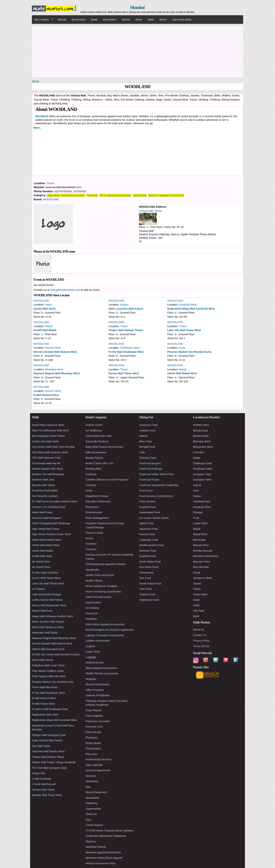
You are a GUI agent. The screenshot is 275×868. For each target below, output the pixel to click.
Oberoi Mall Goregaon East (48, 649)
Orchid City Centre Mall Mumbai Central (56, 654)
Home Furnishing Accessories (103, 591)
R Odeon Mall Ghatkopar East (50, 709)
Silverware (92, 781)
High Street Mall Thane (46, 529)
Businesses (79, 19)
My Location (42, 20)
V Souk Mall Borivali (44, 784)
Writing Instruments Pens (101, 863)
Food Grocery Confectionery (156, 496)
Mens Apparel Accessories (115, 195)
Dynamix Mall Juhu (43, 480)
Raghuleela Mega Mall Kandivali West (191, 309)
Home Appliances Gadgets (102, 586)
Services (91, 776)
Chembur (199, 452)
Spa (88, 787)
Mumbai (137, 7)
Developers (110, 19)
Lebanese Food (149, 540)
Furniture (91, 549)
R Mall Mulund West (46, 395)
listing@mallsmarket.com (65, 290)
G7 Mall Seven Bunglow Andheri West (55, 501)
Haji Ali (197, 485)
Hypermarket (93, 602)
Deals (94, 19)
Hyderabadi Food (150, 512)
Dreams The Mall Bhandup (48, 474)
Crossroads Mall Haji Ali (46, 463)
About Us (199, 629)
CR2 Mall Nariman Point (46, 458)
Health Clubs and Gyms (100, 575)
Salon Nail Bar (94, 765)
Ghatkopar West (130, 348)
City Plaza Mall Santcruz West (50, 452)
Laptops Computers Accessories (105, 635)
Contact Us (200, 635)
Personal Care (94, 727)
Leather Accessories (98, 641)
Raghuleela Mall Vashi (45, 715)
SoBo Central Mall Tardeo (47, 740)
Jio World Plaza (41, 567)
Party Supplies (94, 716)
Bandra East (200, 430)
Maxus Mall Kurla (42, 611)
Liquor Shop (93, 651)
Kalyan (124, 304)
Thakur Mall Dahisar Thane (126, 330)
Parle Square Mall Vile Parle (49, 676)
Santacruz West (202, 578)
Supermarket (93, 809)
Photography (93, 748)
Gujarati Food (147, 507)
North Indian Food (150, 562)
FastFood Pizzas (149, 480)
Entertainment (94, 512)
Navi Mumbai (201, 567)
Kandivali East (202, 501)
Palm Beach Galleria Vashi (48, 671)
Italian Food (146, 523)
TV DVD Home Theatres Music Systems (109, 830)
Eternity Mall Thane (43, 485)
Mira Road (199, 540)
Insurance (91, 613)
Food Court (146, 490)
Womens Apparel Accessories (166, 195)
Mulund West (53, 348)
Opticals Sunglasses (98, 695)
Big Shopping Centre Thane (48, 436)
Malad (49, 326)
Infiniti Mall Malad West (182, 373)
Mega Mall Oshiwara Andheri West (52, 616)
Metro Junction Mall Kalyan (126, 309)
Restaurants (147, 572)
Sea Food (145, 578)
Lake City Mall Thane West (184, 330)
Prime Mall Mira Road (45, 687)
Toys (88, 820)
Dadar (197, 458)
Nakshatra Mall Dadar (45, 633)
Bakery (143, 436)
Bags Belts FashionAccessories (66, 195)
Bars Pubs (145, 441)
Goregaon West (202, 480)
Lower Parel (200, 523)
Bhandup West (54, 369)
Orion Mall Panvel (42, 660)
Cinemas (91, 485)
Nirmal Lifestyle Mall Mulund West (55, 352)
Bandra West (201, 436)
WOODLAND (51, 199)
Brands (62, 19)
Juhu (196, 490)
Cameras (91, 474)
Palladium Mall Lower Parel (48, 665)
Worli (196, 616)
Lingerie (90, 646)
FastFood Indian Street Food (156, 474)
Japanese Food (149, 529)
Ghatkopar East (202, 463)
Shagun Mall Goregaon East (49, 735)
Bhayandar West (203, 447)
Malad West (200, 534)
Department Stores (97, 496)
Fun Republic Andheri (45, 496)
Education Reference (98, 501)
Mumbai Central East (206, 556)
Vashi (48, 304)
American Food (148, 425)
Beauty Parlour (94, 458)
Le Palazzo (38, 589)
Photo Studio (93, 743)
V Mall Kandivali (41, 779)
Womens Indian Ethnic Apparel (104, 858)
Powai (197, 572)
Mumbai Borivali (203, 551)
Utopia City (38, 773)
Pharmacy (92, 737)
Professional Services (98, 759)
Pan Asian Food (149, 567)
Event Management (97, 518)
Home (35, 81)
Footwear (92, 195)
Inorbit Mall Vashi (44, 309)
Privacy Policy (201, 641)
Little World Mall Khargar (47, 594)
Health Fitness (94, 581)
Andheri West (201, 425)
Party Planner (94, 710)
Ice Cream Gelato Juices (154, 518)
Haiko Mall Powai (42, 512)
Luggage (91, 657)
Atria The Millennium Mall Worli (50, 430)
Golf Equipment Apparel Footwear (106, 564)
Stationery (92, 803)
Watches (91, 841)
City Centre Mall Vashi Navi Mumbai (53, 447)
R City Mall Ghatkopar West (126, 352)
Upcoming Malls (182, 19)
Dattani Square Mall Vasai (47, 469)
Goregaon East (202, 474)
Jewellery (91, 619)
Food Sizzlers (147, 501)
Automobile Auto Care (99, 436)
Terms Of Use (201, 646)
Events (126, 19)
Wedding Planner (96, 847)
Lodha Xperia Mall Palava (47, 600)
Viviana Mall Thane (150, 211)
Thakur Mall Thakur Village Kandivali (54, 762)
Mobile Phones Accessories (102, 673)
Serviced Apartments (98, 770)
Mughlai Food (147, 556)
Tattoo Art (91, 814)
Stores (163, 19)
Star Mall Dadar (41, 746)
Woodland (42, 116)
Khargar (198, 512)
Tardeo (197, 583)
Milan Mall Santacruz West (48, 627)
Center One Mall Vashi (45, 441)
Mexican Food (148, 551)
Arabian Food (147, 430)
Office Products (95, 690)
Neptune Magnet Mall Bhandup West (57, 373)
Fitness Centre (94, 533)
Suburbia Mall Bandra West (48, 751)
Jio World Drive (41, 562)
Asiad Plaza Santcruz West (48, 425)
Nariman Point (202, 562)
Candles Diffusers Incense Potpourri (107, 480)
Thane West (200, 594)
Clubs (89, 490)
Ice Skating (92, 608)
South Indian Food (150, 583)
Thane (50, 183)
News (139, 19)
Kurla (182, 348)
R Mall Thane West (43, 704)
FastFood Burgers (150, 463)
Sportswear (140, 195)
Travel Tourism (94, 825)
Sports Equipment (96, 792)
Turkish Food (147, 594)
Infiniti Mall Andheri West (47, 540)
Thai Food (145, 589)
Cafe (142, 452)
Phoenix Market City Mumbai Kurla (189, 352)
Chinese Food (148, 458)
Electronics (92, 507)
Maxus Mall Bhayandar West (49, 605)
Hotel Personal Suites (98, 597)
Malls (151, 19)
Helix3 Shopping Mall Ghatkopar (51, 523)
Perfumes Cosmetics (98, 721)
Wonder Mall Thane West (47, 795)
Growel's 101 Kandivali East (49, 507)
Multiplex (91, 679)
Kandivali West (188, 304)
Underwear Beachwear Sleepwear (106, 836)
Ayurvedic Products (97, 441)
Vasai (196, 600)
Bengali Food (147, 447)
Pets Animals (93, 732)
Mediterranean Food (151, 545)
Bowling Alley (93, 469)
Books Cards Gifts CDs (99, 463)
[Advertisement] (137, 51)
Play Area (91, 754)
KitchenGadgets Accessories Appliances (110, 630)
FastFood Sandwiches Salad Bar (159, 485)
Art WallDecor (94, 430)
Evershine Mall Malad (45, 490)
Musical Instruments (97, 684)
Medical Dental (94, 662)
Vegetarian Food (149, 600)
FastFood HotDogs (151, 469)
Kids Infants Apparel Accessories (105, 624)
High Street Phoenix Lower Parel (51, 534)
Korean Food (147, 534)
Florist (89, 538)
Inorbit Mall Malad (45, 330)
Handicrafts (92, 570)
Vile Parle (199, 611)
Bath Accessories (96, 452)
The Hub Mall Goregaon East (49, 768)
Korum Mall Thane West (124, 373)
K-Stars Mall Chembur (45, 572)
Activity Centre (94, 425)
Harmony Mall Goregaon (46, 518)
